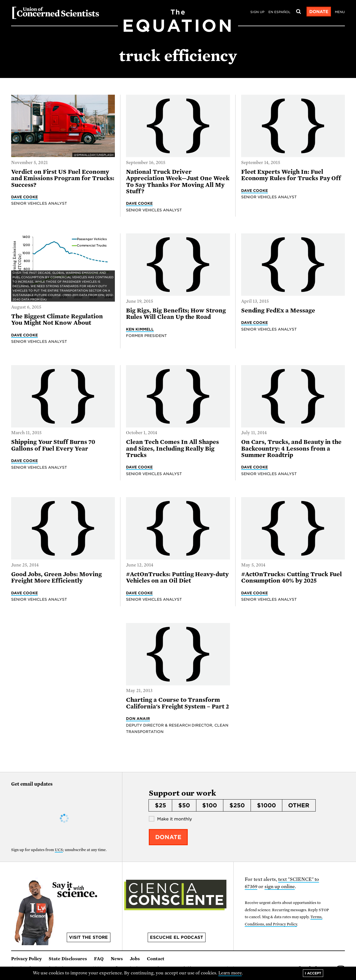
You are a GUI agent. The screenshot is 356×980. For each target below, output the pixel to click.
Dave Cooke (24, 197)
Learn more (230, 973)
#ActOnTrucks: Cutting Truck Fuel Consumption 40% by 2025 (292, 577)
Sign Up (257, 12)
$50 (184, 805)
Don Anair (138, 718)
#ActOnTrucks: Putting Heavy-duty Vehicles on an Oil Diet (177, 577)
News (117, 959)
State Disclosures (68, 959)
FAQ (99, 959)
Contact (156, 959)
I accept (313, 973)
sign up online (280, 887)
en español (279, 12)
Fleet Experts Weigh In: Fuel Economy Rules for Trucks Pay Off (291, 175)
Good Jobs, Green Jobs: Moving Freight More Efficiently (56, 577)
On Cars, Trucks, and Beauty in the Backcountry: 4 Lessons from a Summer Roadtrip (291, 449)
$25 (160, 805)
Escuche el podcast (176, 937)
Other (299, 805)
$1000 (266, 805)
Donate (319, 12)
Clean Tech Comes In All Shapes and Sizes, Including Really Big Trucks (172, 449)
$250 (237, 805)
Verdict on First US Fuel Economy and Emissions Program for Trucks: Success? (63, 178)
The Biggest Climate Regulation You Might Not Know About (57, 320)
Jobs (135, 959)
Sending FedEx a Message (278, 311)
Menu (340, 12)
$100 (210, 805)
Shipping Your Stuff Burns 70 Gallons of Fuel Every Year (53, 445)
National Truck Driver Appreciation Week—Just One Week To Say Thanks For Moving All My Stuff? (178, 182)
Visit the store (88, 937)
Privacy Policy (26, 959)
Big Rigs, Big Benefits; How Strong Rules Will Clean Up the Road (176, 314)
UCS (59, 850)
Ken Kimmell (140, 329)
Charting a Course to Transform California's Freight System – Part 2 (177, 703)
